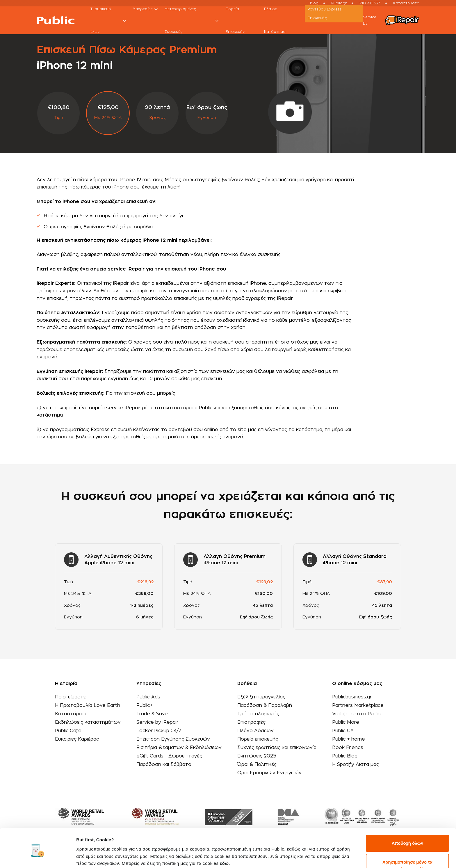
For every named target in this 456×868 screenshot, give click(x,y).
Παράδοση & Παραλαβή (265, 705)
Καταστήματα (71, 714)
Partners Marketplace (358, 705)
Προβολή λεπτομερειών (101, 857)
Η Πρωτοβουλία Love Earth (88, 705)
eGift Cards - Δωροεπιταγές (169, 756)
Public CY (343, 731)
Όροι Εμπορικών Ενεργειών (269, 773)
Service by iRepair (157, 722)
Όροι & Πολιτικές (257, 764)
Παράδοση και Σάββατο (164, 764)
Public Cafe (68, 731)
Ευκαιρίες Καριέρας (77, 739)
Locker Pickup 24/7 (159, 731)
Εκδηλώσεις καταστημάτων (88, 722)
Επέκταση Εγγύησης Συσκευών (173, 739)
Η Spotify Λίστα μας (356, 764)
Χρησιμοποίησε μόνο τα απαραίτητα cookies (407, 843)
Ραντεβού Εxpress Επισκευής (325, 14)
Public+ (145, 705)
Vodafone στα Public (357, 714)
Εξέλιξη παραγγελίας (261, 697)
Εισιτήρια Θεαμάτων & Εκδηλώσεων (179, 748)
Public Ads (148, 697)
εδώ (224, 841)
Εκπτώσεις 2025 (257, 756)
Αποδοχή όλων (407, 820)
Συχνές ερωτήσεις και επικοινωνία (277, 748)
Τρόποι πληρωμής (258, 714)
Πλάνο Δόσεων (255, 731)
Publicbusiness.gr (352, 697)
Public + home (349, 739)
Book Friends (348, 748)
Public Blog (345, 756)
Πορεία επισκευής (258, 739)
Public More (346, 722)
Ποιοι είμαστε (71, 697)
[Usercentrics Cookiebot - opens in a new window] (38, 857)
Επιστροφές (251, 722)
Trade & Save (152, 714)
